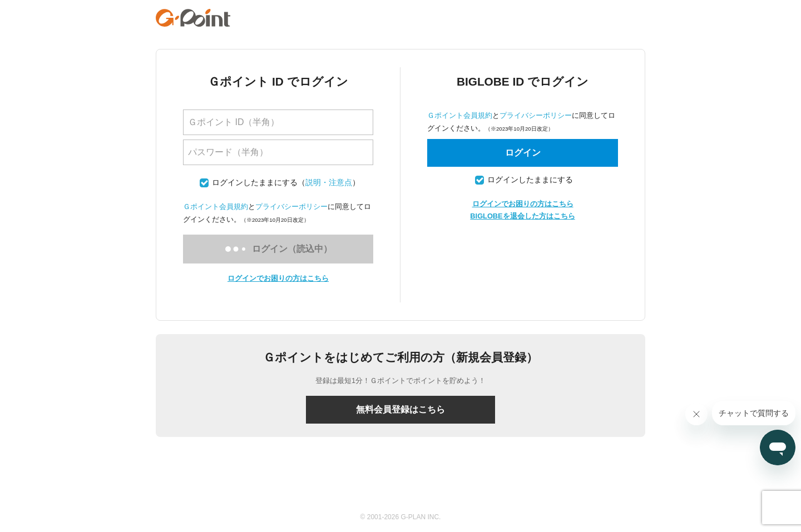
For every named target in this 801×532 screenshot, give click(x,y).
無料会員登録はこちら (400, 409)
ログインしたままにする (255, 183)
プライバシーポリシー (291, 207)
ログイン (523, 153)
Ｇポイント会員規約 (216, 207)
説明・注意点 (329, 183)
